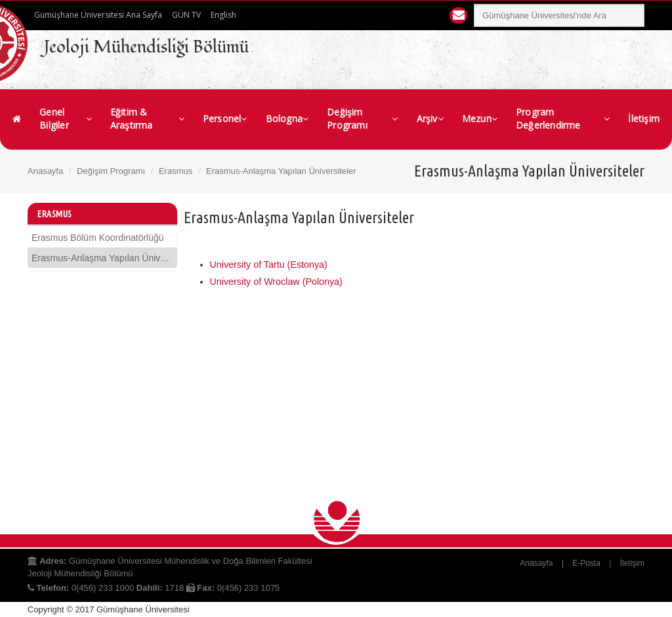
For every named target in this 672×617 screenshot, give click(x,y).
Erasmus (176, 171)
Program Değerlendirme (563, 118)
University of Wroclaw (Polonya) (276, 282)
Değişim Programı (362, 118)
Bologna (287, 118)
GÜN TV (186, 15)
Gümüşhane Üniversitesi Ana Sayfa (98, 15)
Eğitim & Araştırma (147, 118)
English (223, 15)
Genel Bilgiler (66, 118)
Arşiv (430, 118)
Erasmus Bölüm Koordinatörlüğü (98, 238)
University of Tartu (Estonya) (269, 265)
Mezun (480, 118)
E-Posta (586, 563)
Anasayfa (45, 171)
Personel (225, 118)
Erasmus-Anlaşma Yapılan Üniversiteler (102, 258)
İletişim (644, 118)
